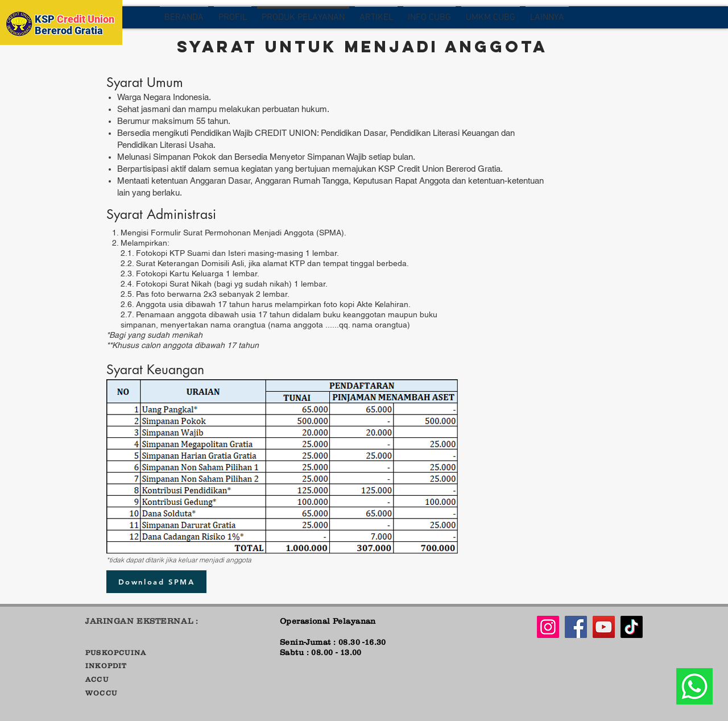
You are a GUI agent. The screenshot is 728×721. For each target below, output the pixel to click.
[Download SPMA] (156, 582)
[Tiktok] (632, 627)
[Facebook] (576, 627)
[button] (233, 17)
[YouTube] (604, 627)
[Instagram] (548, 627)
